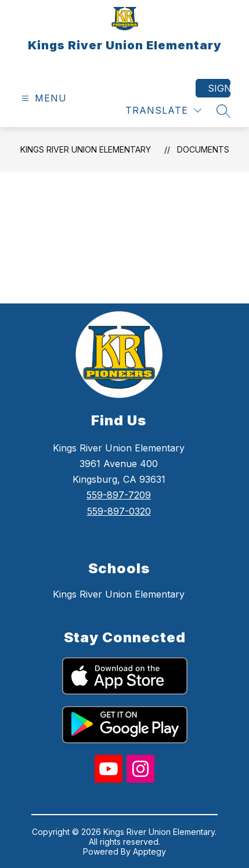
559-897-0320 (119, 511)
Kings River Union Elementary (86, 149)
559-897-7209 (119, 495)
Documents (203, 149)
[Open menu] (43, 98)
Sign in (219, 88)
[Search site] (223, 111)
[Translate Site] (163, 111)
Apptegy (149, 851)
